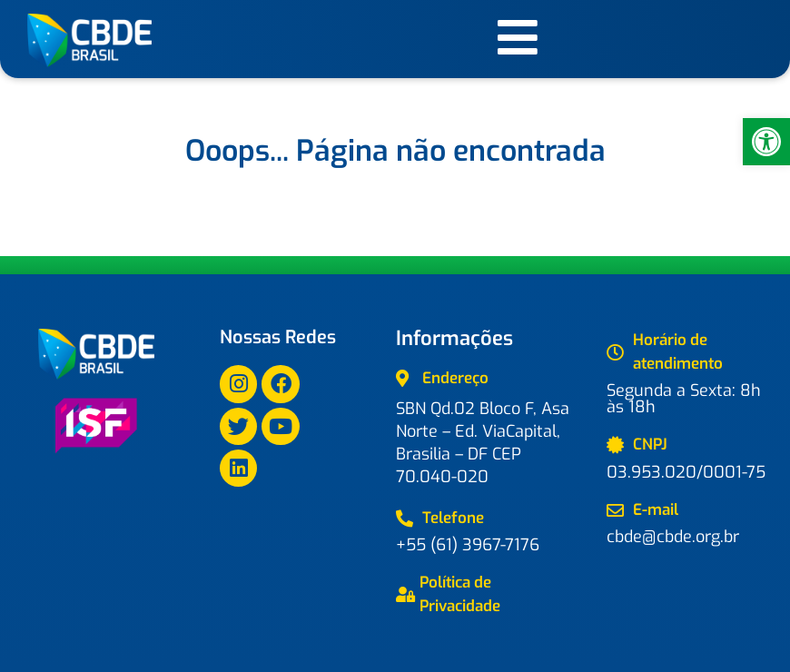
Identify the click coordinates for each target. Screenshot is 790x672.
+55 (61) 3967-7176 (468, 545)
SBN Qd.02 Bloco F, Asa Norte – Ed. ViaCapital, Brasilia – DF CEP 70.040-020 (483, 443)
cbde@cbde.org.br (673, 537)
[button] (766, 142)
